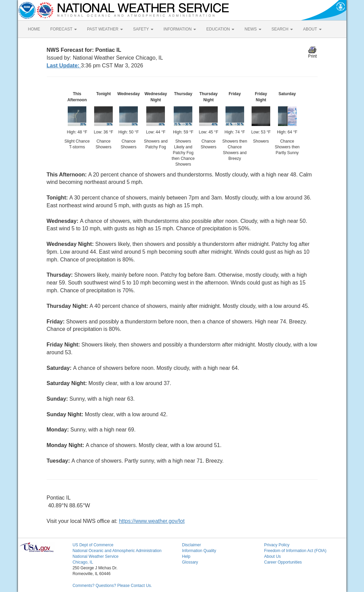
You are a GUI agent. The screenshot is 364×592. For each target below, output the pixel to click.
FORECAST (64, 29)
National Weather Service (95, 556)
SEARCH (282, 29)
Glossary (190, 562)
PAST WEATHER (105, 29)
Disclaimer (191, 545)
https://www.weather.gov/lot (152, 521)
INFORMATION (180, 29)
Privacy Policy (277, 545)
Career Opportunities (283, 562)
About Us (272, 556)
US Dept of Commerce (93, 545)
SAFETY (143, 29)
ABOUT (312, 29)
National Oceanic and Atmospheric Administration (117, 551)
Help (186, 556)
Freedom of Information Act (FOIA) (295, 551)
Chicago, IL (83, 562)
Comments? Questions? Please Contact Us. (112, 586)
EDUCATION (220, 29)
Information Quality (199, 551)
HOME (34, 29)
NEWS (253, 29)
